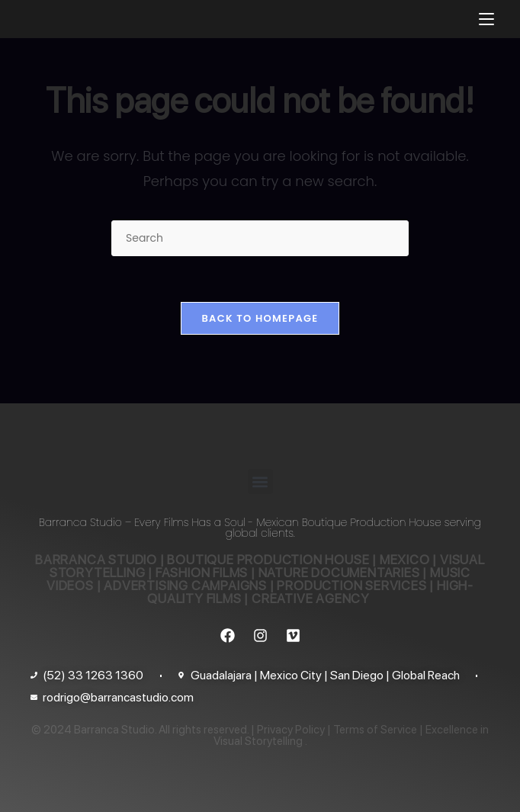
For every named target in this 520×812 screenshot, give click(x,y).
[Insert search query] (260, 238)
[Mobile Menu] (486, 19)
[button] (260, 481)
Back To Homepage (260, 318)
